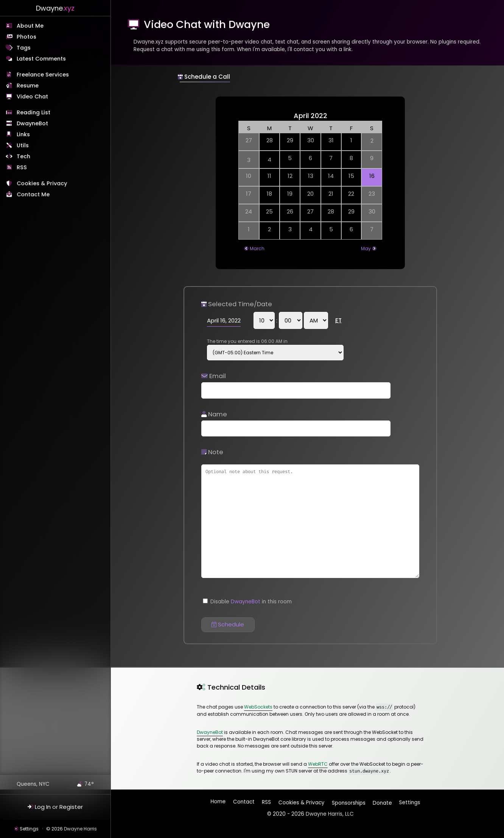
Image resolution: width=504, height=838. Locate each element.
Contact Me (34, 195)
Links (24, 135)
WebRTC (318, 764)
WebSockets (258, 707)
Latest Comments (41, 59)
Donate (382, 801)
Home (219, 803)
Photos (26, 37)
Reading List (33, 112)
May (366, 248)
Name (214, 414)
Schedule (228, 624)
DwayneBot (32, 123)
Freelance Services (43, 75)
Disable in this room (247, 602)
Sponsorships (348, 801)
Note (212, 452)
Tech (24, 157)
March (257, 248)
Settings (29, 829)
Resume (28, 86)
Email (214, 376)
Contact (244, 803)
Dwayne (55, 8)
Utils (23, 146)
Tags (24, 48)
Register (71, 807)
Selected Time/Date (237, 304)
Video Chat (32, 97)
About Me (30, 26)
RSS (22, 168)
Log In (43, 807)
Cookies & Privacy (42, 184)
